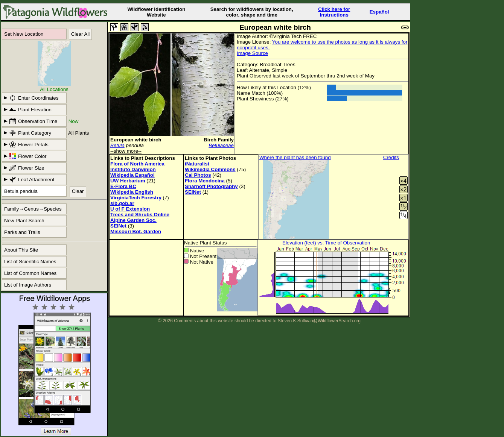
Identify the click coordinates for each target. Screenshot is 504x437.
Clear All (81, 34)
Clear (78, 191)
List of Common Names (30, 273)
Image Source (252, 53)
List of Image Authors (28, 285)
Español (379, 12)
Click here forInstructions (334, 12)
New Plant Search (24, 221)
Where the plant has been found (295, 157)
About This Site (21, 250)
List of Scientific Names (30, 262)
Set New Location (24, 34)
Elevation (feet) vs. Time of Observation (326, 243)
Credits (391, 157)
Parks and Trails (22, 232)
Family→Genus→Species (33, 209)
